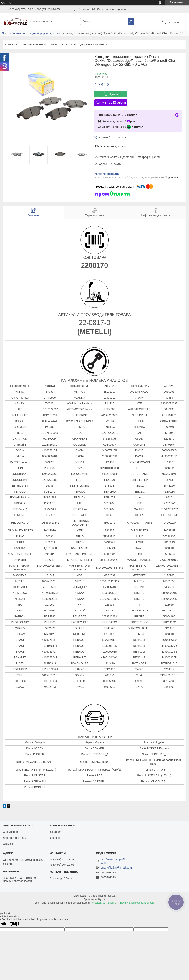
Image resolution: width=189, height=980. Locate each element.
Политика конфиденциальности (137, 903)
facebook (55, 838)
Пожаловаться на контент (104, 903)
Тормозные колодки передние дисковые (37, 33)
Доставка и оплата (94, 45)
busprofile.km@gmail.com (116, 868)
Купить (114, 94)
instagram (55, 832)
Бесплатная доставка (113, 146)
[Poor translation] (14, 924)
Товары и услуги (33, 45)
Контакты (69, 45)
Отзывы (8, 844)
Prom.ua (111, 896)
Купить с (113, 103)
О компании (10, 832)
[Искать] (131, 21)
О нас (54, 45)
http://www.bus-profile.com (114, 861)
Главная (11, 45)
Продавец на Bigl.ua (94, 899)
